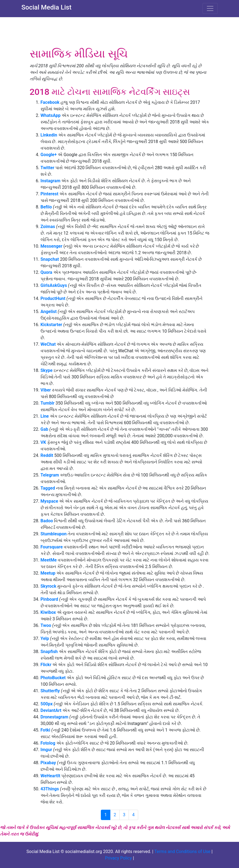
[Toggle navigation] (210, 8)
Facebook (50, 102)
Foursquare (52, 547)
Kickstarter (52, 325)
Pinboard (49, 599)
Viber (46, 390)
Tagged (48, 488)
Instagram (51, 181)
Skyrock (49, 586)
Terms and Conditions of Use (182, 852)
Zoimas (48, 227)
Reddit (48, 455)
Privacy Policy (118, 858)
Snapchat (50, 259)
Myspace (49, 501)
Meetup (49, 573)
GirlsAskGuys (54, 285)
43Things (50, 789)
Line (45, 416)
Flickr (46, 665)
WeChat (49, 344)
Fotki (46, 730)
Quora (46, 272)
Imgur (47, 750)
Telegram (50, 475)
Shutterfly (50, 691)
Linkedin (49, 135)
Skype (47, 370)
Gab (44, 429)
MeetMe (49, 560)
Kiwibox (48, 612)
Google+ (49, 155)
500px (47, 704)
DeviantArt (52, 710)
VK (43, 442)
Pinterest (50, 194)
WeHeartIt (51, 776)
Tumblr (48, 403)
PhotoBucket (53, 678)
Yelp (45, 638)
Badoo (47, 521)
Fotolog (48, 743)
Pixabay (49, 763)
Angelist (49, 312)
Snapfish (50, 652)
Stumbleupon (54, 534)
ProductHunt (53, 298)
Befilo (47, 207)
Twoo (46, 625)
